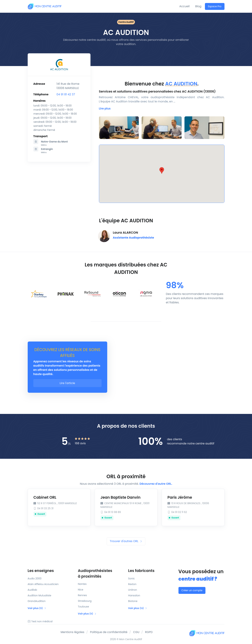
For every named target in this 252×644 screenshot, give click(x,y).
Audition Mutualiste (40, 595)
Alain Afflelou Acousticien (43, 584)
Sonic (132, 578)
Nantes (82, 584)
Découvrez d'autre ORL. (156, 484)
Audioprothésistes (101, 574)
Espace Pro (215, 6)
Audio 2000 (35, 578)
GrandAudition (37, 601)
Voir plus (37, 608)
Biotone (133, 601)
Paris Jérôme (180, 497)
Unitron (133, 590)
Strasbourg (85, 601)
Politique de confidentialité (109, 632)
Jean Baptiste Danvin (121, 497)
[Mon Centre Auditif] (45, 6)
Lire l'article (67, 383)
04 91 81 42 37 (66, 94)
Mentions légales (73, 632)
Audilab (32, 590)
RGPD (149, 632)
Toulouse (84, 607)
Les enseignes (41, 571)
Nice (81, 590)
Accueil (184, 6)
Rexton (132, 584)
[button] (105, 109)
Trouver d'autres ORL (126, 541)
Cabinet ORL (45, 497)
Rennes (82, 595)
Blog (198, 6)
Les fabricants (141, 571)
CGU (136, 632)
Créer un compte (192, 590)
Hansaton (134, 595)
